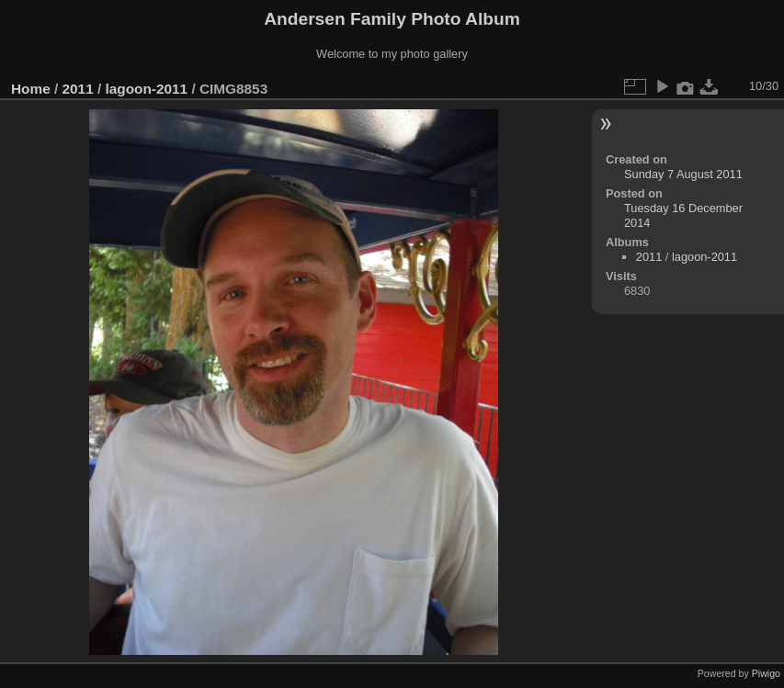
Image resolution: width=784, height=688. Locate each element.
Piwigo (766, 673)
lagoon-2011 (146, 89)
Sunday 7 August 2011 (683, 174)
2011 (78, 89)
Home (31, 89)
